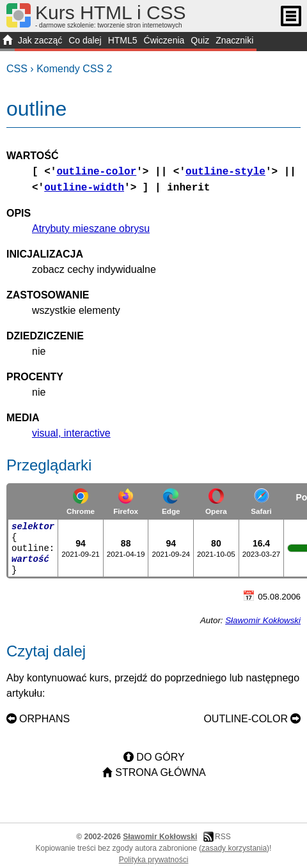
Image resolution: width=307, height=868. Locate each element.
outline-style (225, 172)
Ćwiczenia (164, 40)
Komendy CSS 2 (74, 69)
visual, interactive (71, 433)
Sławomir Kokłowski (263, 620)
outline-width (84, 188)
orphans (44, 719)
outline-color (96, 172)
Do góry (160, 757)
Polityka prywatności (154, 860)
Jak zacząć (40, 40)
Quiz (200, 40)
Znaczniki (234, 40)
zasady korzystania (234, 848)
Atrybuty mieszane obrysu (91, 229)
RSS (223, 837)
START (7, 42)
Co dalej (85, 40)
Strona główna (160, 772)
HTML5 (123, 40)
